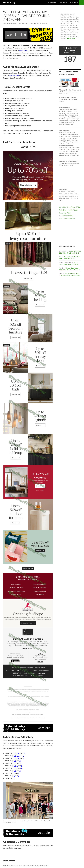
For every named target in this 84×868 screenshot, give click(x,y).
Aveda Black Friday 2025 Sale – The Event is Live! (70, 252)
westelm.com (14, 75)
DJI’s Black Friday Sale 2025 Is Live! (69, 263)
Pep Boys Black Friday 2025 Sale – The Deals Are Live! (70, 275)
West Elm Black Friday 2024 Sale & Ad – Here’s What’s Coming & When (70, 210)
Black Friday (52, 2)
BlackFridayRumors (68, 218)
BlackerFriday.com (26, 23)
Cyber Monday (63, 2)
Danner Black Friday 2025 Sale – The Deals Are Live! (70, 269)
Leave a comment (42, 23)
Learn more (71, 39)
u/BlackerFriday (67, 216)
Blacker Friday (9, 3)
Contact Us (74, 2)
